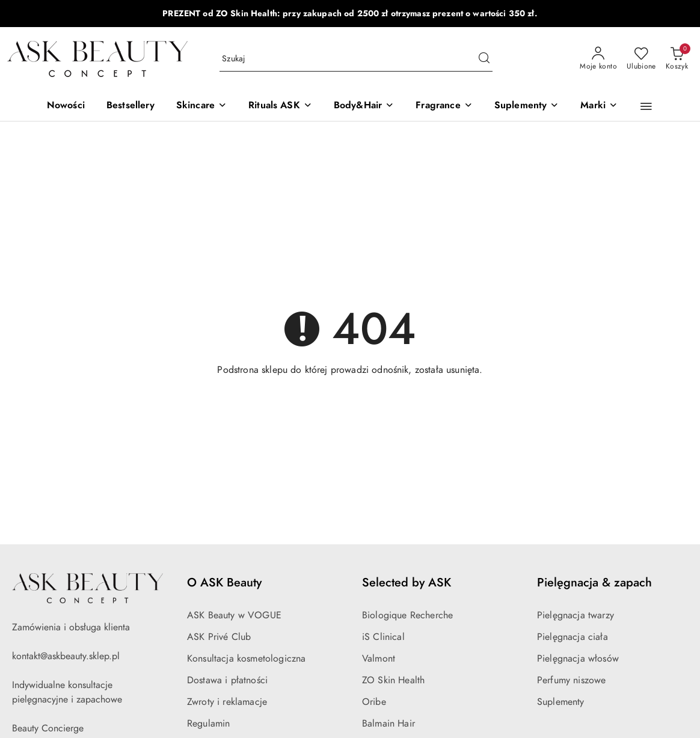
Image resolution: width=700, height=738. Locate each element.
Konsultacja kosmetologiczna (246, 659)
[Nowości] (66, 106)
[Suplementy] (527, 106)
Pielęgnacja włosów (578, 659)
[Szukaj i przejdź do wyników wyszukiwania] (484, 59)
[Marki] (599, 106)
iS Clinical (383, 637)
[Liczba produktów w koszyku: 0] (677, 59)
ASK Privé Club (219, 637)
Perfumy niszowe (571, 680)
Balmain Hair (388, 724)
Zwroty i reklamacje (227, 702)
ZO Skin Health (393, 680)
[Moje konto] (598, 59)
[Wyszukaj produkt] (356, 59)
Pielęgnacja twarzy (576, 615)
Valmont (379, 659)
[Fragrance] (444, 106)
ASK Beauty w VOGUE (234, 615)
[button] (646, 106)
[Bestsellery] (130, 106)
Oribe (374, 702)
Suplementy (561, 702)
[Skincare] (201, 106)
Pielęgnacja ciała (573, 637)
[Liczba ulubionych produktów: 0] (641, 59)
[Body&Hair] (364, 106)
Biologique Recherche (407, 615)
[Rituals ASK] (280, 106)
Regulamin (208, 724)
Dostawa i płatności (227, 680)
